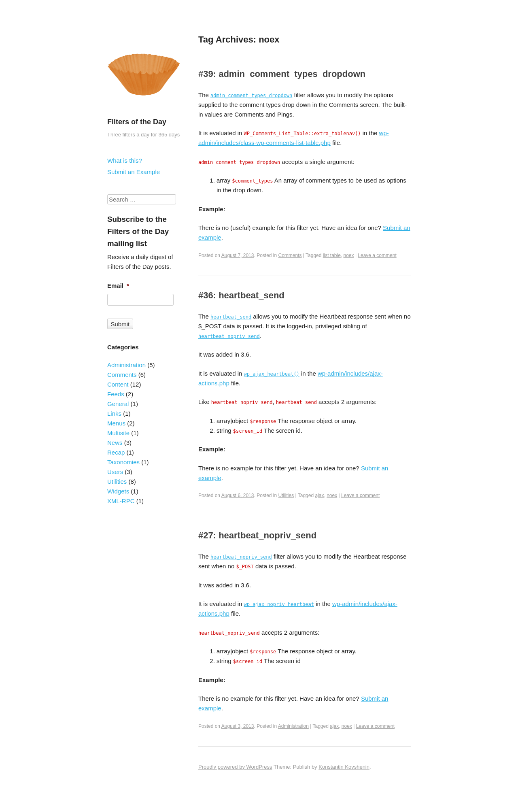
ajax (319, 495)
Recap (116, 452)
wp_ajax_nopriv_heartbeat (279, 604)
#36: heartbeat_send (241, 295)
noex (349, 255)
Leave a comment (377, 255)
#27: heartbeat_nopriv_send (257, 535)
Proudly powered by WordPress (235, 767)
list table (332, 255)
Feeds (116, 394)
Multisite (118, 433)
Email (118, 286)
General (118, 404)
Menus (116, 423)
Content (118, 384)
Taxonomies (123, 462)
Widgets (118, 491)
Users (115, 472)
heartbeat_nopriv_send (229, 336)
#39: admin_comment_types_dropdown (282, 74)
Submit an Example (134, 172)
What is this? (125, 160)
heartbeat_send (231, 317)
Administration (293, 726)
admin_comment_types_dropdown (251, 96)
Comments (290, 255)
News (115, 443)
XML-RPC (121, 501)
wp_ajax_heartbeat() (272, 374)
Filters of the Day (137, 122)
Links (114, 413)
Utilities (286, 495)
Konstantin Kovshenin (344, 767)
